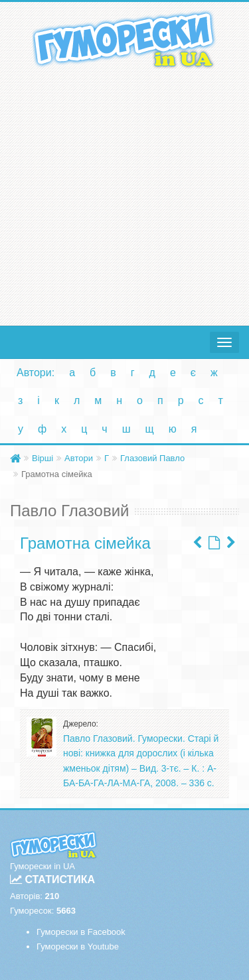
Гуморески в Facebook (81, 932)
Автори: (36, 373)
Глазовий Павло (152, 458)
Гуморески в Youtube (78, 946)
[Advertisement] (124, 194)
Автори (79, 458)
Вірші (42, 458)
